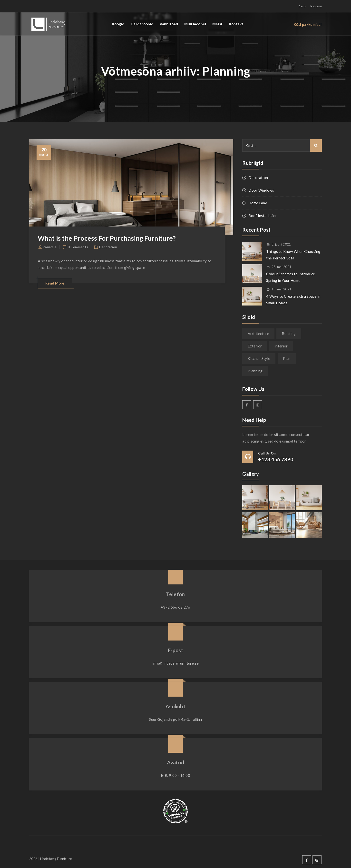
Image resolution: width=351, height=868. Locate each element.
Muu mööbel (195, 24)
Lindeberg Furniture (56, 859)
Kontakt (236, 24)
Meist (218, 24)
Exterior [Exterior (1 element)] (255, 346)
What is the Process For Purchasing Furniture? (110, 238)
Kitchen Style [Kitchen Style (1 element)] (259, 358)
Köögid (118, 24)
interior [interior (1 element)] (281, 346)
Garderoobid (142, 24)
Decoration (108, 247)
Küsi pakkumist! (308, 24)
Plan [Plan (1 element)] (287, 358)
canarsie (50, 247)
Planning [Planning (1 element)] (255, 371)
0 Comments (78, 247)
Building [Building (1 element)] (289, 334)
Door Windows (261, 190)
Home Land (258, 203)
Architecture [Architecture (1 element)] (258, 334)
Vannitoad (169, 24)
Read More (55, 283)
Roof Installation (263, 216)
